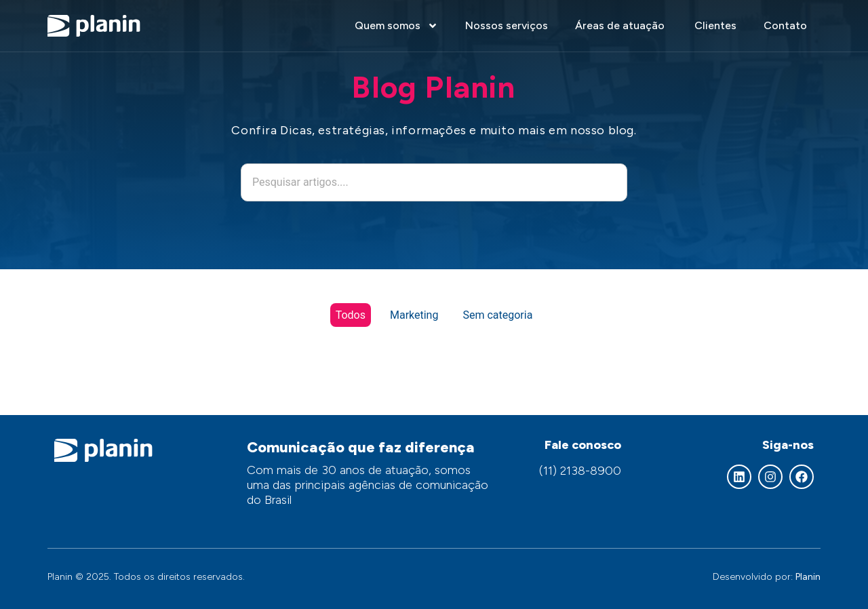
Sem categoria (497, 315)
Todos (351, 315)
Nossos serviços (507, 25)
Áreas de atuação (621, 25)
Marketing (414, 315)
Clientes (715, 25)
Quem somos (396, 26)
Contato (785, 25)
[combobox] (434, 182)
